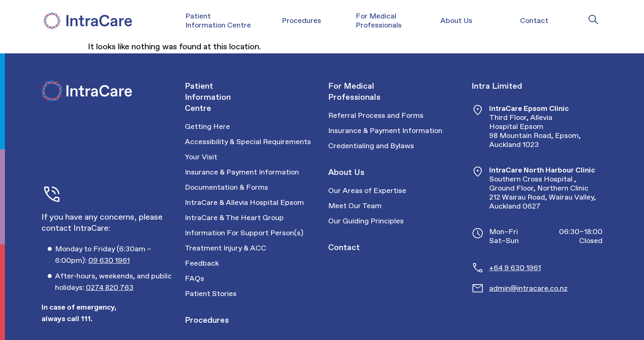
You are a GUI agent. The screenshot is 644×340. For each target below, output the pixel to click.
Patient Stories (211, 294)
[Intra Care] (87, 21)
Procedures (207, 320)
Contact (344, 247)
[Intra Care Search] (593, 19)
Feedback (202, 263)
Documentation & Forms (227, 187)
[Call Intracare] (114, 255)
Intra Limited (497, 86)
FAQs (194, 278)
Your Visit (201, 157)
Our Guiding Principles (366, 221)
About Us (346, 172)
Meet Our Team (355, 206)
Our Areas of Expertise (367, 191)
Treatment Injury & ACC (225, 248)
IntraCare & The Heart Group (234, 218)
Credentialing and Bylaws (371, 146)
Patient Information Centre (208, 97)
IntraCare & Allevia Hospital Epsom (244, 202)
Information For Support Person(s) (244, 233)
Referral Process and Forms (376, 115)
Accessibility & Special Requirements (248, 142)
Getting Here (207, 126)
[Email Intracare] (546, 288)
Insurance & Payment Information (242, 172)
